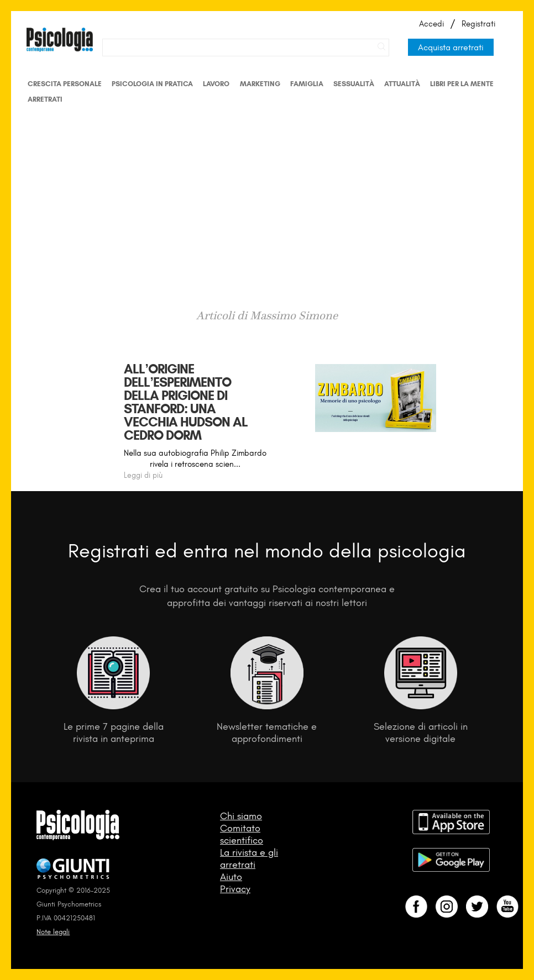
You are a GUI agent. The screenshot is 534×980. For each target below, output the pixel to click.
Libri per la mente (462, 84)
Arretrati (45, 99)
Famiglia (307, 84)
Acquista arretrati (451, 47)
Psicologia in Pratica (152, 84)
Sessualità (354, 84)
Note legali (53, 932)
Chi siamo (241, 816)
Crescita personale (65, 84)
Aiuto (231, 877)
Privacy (235, 889)
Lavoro (216, 84)
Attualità (402, 84)
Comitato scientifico (242, 834)
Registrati (478, 24)
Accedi (431, 24)
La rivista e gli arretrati (249, 858)
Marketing (260, 84)
